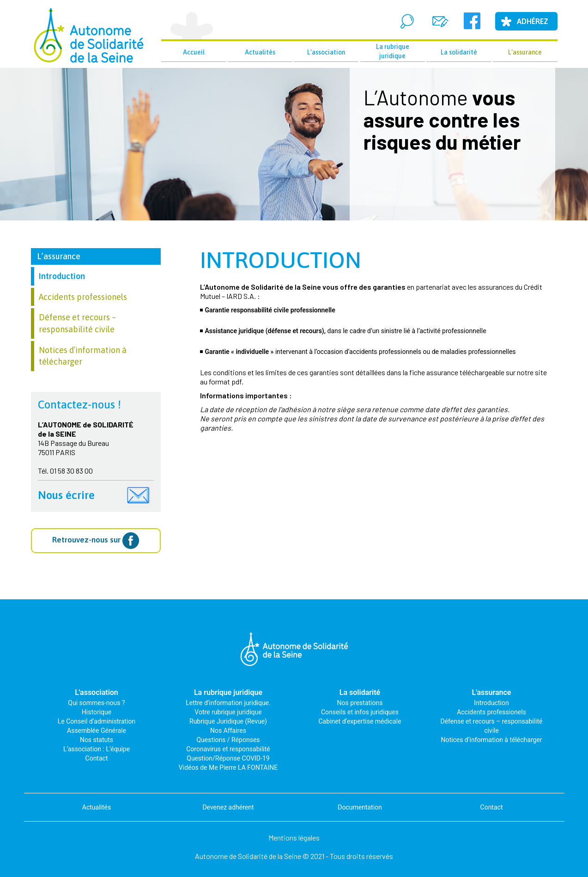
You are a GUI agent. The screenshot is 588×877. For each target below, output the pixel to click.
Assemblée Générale (97, 731)
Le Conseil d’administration (97, 721)
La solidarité (459, 52)
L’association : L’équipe (97, 749)
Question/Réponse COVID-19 (228, 758)
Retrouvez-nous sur (96, 541)
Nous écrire (66, 495)
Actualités (260, 52)
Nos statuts (97, 740)
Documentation (360, 807)
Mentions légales (294, 837)
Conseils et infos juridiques (360, 712)
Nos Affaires (228, 731)
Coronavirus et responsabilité (228, 749)
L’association (326, 52)
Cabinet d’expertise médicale (360, 721)
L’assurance (525, 52)
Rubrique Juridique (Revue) (228, 721)
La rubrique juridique (393, 51)
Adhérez (533, 21)
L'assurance (492, 692)
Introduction (281, 260)
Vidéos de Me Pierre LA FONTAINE (228, 767)
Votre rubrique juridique (228, 712)
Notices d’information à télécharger (491, 740)
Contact (97, 758)
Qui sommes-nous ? (96, 703)
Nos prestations (360, 703)
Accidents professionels (83, 297)
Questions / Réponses (228, 740)
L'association (97, 692)
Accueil (194, 52)
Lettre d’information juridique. (228, 703)
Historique (97, 712)
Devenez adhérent (228, 807)
